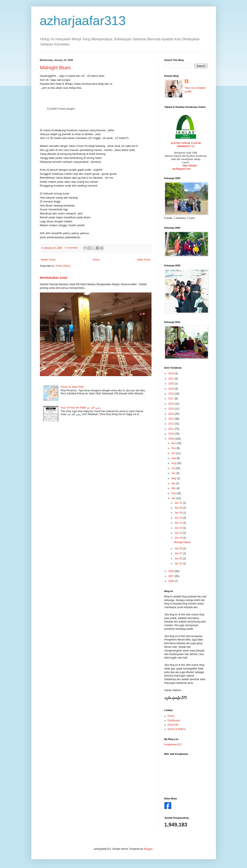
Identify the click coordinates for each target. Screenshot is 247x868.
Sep (174, 458)
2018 (171, 394)
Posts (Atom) (63, 266)
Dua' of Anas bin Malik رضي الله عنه (81, 408)
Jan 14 (179, 538)
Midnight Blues (55, 68)
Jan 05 (179, 559)
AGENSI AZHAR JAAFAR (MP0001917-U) (186, 145)
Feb (174, 493)
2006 (171, 581)
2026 (171, 374)
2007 (171, 576)
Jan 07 (179, 553)
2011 (171, 429)
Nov (174, 448)
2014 (171, 414)
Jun (174, 473)
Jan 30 (179, 508)
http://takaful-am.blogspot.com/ (185, 167)
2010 (171, 434)
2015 (171, 409)
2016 (171, 404)
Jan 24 (179, 518)
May (174, 478)
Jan (174, 498)
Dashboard (174, 720)
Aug (174, 463)
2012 (171, 424)
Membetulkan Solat (54, 278)
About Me (173, 725)
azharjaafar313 (83, 21)
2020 (171, 384)
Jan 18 (179, 528)
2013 (171, 419)
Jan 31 (179, 503)
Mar (174, 488)
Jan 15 (179, 533)
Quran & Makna (177, 729)
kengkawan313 (173, 744)
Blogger (148, 849)
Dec (174, 443)
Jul (173, 468)
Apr (174, 483)
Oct (174, 453)
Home (96, 260)
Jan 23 (179, 523)
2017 (171, 399)
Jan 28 (179, 513)
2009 (171, 439)
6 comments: (72, 248)
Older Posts (144, 260)
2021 (171, 379)
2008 (171, 571)
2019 (171, 389)
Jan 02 (179, 564)
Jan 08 (179, 549)
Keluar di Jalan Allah (72, 387)
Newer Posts (48, 260)
